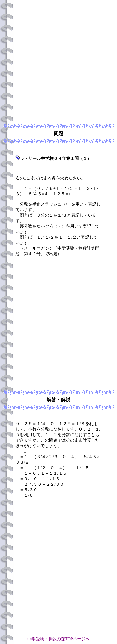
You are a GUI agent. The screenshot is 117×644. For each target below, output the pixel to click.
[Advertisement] (58, 61)
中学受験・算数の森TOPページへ (58, 639)
